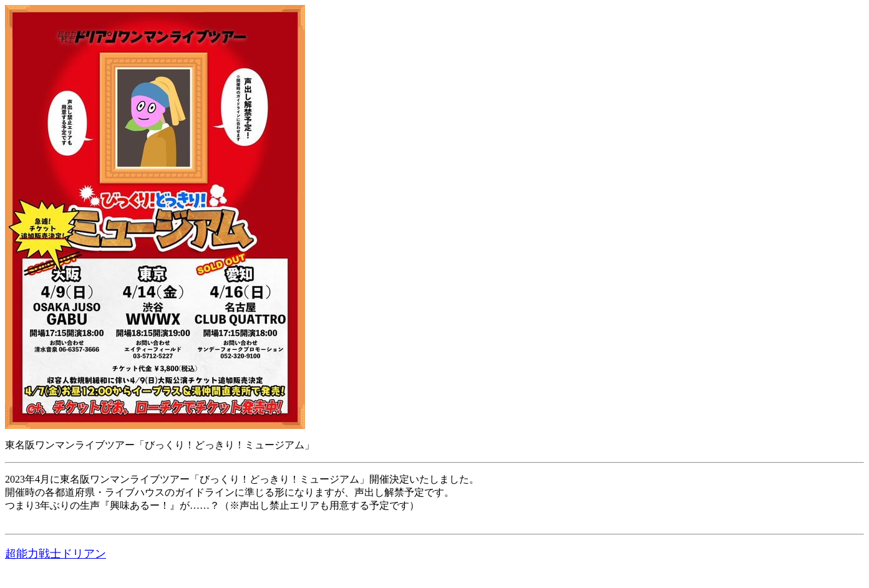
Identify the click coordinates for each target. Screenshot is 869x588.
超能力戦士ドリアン (56, 554)
